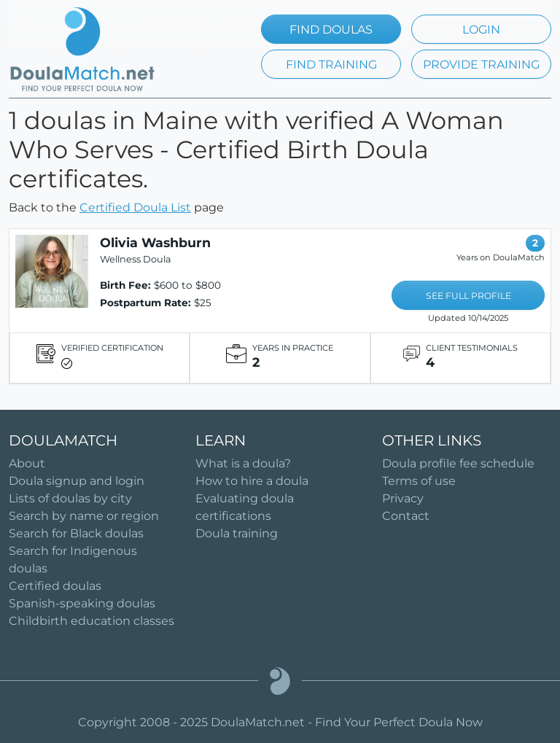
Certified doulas (55, 586)
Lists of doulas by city (70, 498)
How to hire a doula (252, 481)
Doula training (237, 533)
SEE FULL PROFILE (468, 296)
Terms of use (419, 481)
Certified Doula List (135, 207)
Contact (406, 516)
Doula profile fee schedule (458, 463)
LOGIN (481, 30)
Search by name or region (84, 516)
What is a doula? (243, 463)
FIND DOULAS (331, 30)
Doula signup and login (77, 481)
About (27, 463)
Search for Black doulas (76, 533)
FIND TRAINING (331, 65)
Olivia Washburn (155, 242)
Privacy (403, 498)
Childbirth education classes (92, 621)
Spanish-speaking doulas (82, 603)
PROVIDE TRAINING (481, 65)
